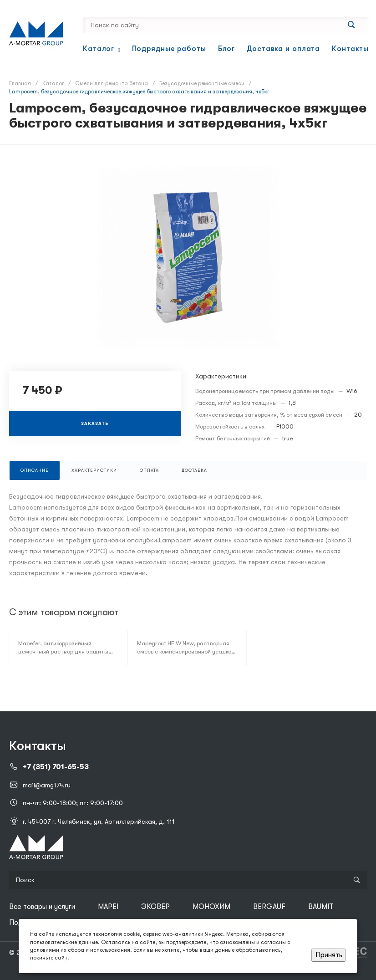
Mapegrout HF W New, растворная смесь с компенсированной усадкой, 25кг (187, 651)
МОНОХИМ (211, 907)
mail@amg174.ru (47, 785)
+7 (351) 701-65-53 (56, 767)
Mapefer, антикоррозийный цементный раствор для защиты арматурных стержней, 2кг (63, 651)
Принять (329, 955)
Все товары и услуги (42, 907)
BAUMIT (321, 907)
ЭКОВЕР (155, 907)
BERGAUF (269, 907)
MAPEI (108, 907)
